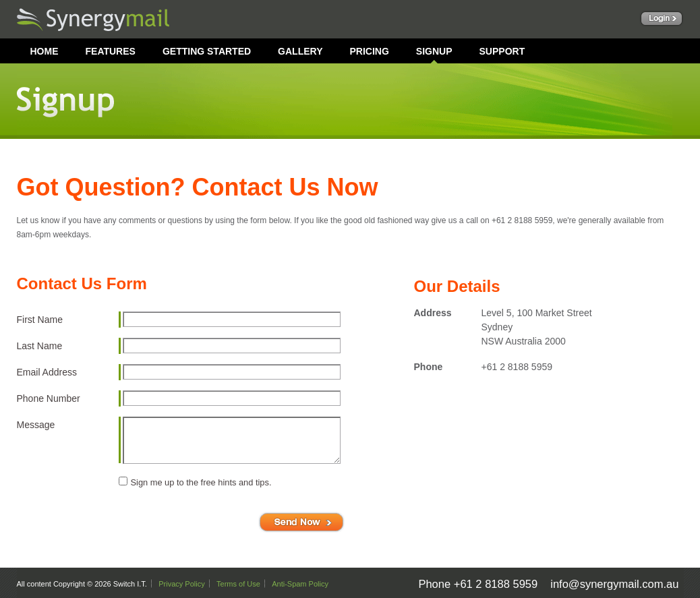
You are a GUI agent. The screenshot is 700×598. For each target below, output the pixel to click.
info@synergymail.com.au (614, 584)
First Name (40, 320)
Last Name (40, 346)
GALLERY (300, 51)
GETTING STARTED (207, 51)
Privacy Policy (181, 584)
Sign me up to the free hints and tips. (201, 482)
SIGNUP (434, 51)
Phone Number (49, 398)
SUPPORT (502, 51)
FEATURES (111, 51)
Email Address (47, 372)
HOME (45, 51)
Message (36, 425)
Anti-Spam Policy (300, 584)
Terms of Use (238, 584)
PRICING (369, 51)
